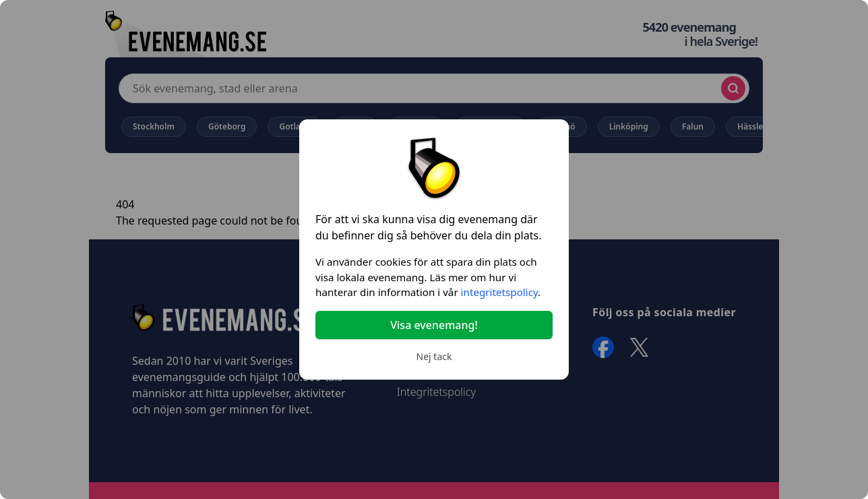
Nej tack (434, 356)
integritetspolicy (499, 292)
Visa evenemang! (434, 325)
